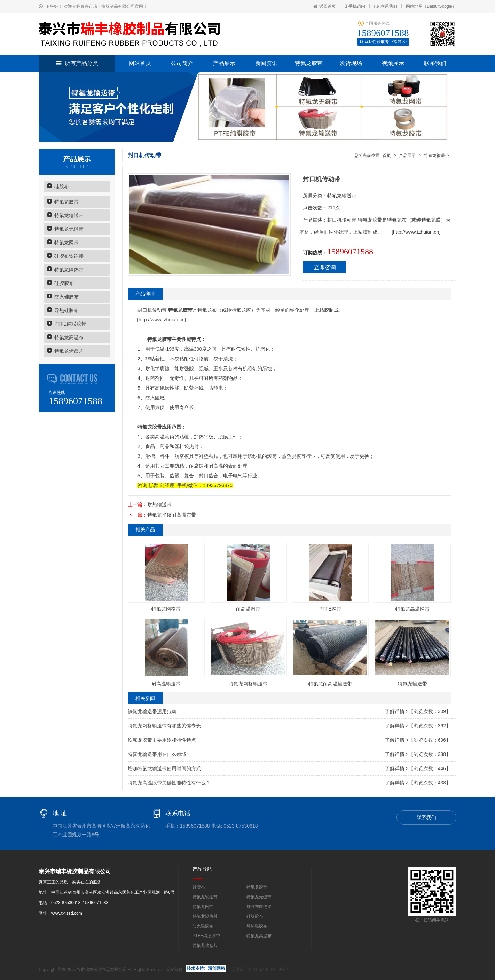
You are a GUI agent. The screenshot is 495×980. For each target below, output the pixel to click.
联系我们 (386, 6)
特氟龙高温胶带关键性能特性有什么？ (169, 783)
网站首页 (140, 63)
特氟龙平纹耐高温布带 (172, 515)
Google (445, 6)
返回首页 (324, 6)
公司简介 (182, 63)
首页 (387, 156)
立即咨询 (325, 267)
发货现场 (351, 63)
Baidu (432, 6)
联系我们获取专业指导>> (383, 42)
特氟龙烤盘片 (69, 351)
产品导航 (202, 869)
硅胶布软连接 (69, 256)
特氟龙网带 (66, 242)
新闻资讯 (266, 63)
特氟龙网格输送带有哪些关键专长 (164, 726)
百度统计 (235, 970)
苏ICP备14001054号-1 (268, 970)
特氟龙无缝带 (69, 229)
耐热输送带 (159, 504)
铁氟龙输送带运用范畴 (152, 711)
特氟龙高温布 (69, 337)
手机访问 (355, 6)
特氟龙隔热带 (69, 270)
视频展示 (393, 63)
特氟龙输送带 (69, 215)
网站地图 (414, 6)
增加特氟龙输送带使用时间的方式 (164, 768)
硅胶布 (62, 186)
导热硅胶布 (66, 310)
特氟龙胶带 (309, 63)
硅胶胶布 (64, 283)
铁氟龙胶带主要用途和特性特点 (162, 740)
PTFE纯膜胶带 (70, 324)
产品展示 (224, 63)
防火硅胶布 (66, 297)
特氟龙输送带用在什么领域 (157, 754)
